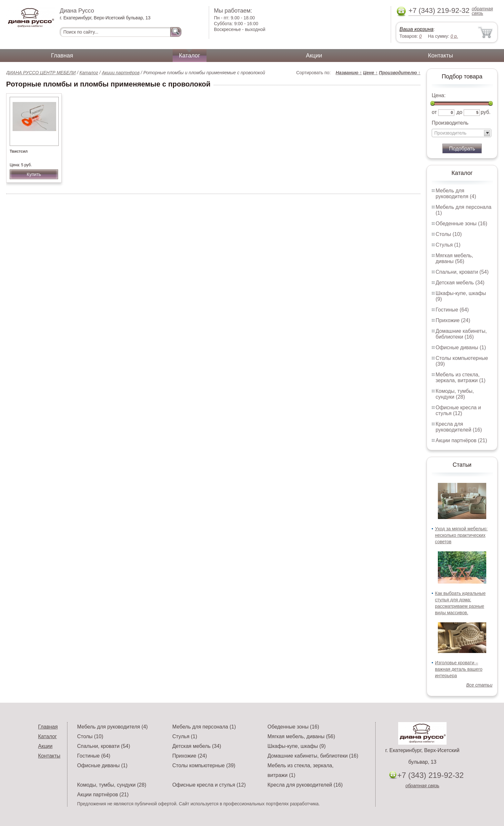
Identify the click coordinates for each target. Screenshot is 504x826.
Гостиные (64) (452, 310)
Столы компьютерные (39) (204, 765)
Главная (62, 56)
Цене (370, 73)
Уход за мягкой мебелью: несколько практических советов (461, 535)
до (459, 112)
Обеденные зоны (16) (461, 224)
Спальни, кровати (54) (462, 272)
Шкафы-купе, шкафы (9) (297, 746)
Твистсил (19, 151)
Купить (34, 174)
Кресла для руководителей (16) (459, 427)
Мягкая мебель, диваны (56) (454, 258)
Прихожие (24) (453, 320)
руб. (486, 112)
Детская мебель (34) (460, 283)
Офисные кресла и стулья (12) (458, 410)
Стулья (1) (448, 245)
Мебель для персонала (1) (204, 727)
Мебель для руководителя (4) (456, 194)
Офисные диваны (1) (461, 347)
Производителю (400, 73)
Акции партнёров (121, 73)
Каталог (190, 56)
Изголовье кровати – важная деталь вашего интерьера (459, 669)
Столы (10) (449, 234)
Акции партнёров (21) (461, 440)
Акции (314, 56)
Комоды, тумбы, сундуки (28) (455, 394)
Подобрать (462, 149)
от (434, 112)
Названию (349, 73)
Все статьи (479, 685)
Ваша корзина (416, 29)
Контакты (440, 56)
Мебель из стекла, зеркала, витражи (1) (461, 377)
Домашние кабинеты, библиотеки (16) (461, 334)
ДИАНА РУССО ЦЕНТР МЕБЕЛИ (41, 73)
